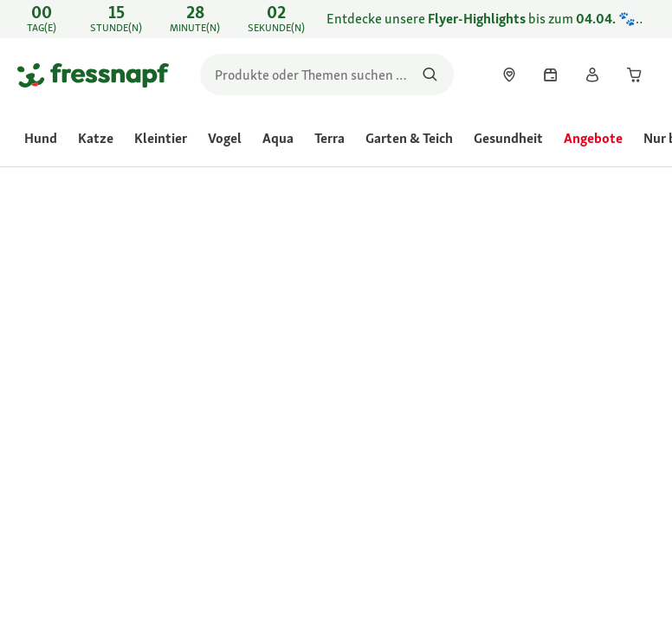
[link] (336, 19)
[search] (327, 75)
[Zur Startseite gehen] (93, 75)
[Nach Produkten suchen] (430, 75)
